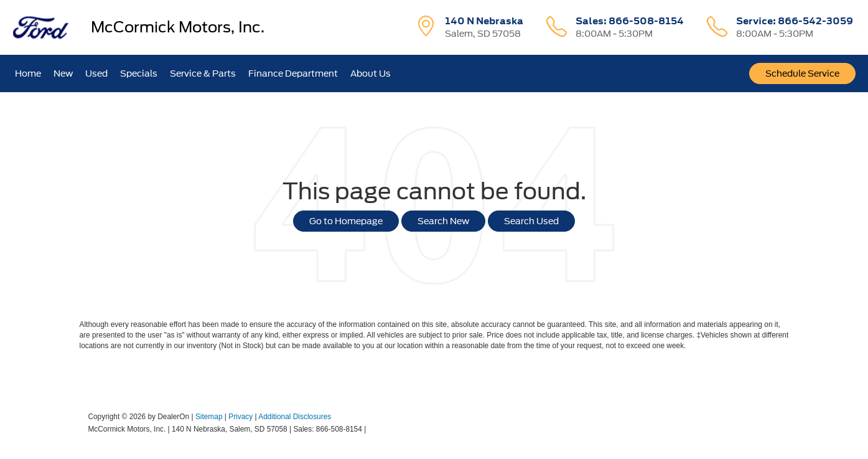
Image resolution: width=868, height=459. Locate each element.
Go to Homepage (346, 221)
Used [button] (96, 73)
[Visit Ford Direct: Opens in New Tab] (372, 429)
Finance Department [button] (293, 73)
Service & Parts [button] (203, 73)
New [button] (63, 73)
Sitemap (209, 417)
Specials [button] (139, 73)
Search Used (531, 221)
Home (28, 73)
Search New (443, 221)
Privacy (240, 417)
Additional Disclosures (295, 417)
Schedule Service (802, 73)
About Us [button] (371, 73)
